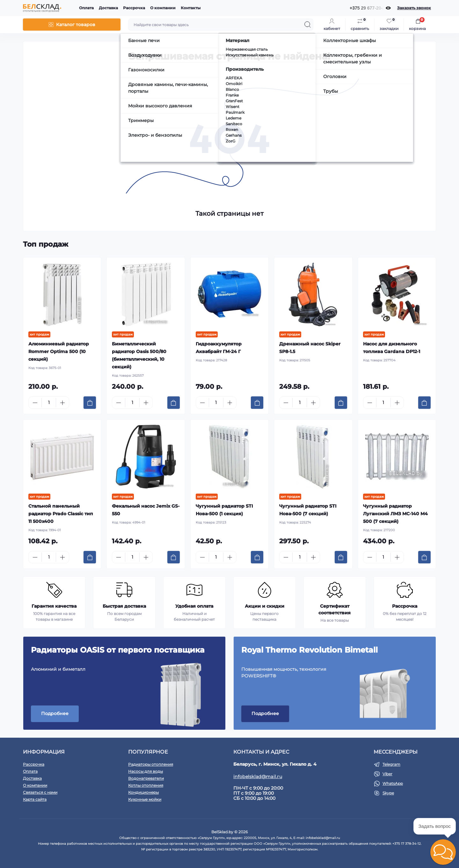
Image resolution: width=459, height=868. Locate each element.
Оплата (86, 8)
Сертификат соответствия (335, 609)
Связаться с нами (40, 792)
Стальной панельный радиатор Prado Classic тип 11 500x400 (61, 514)
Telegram (391, 764)
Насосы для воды (146, 771)
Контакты (191, 8)
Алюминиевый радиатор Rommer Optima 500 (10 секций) (59, 351)
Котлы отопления (146, 785)
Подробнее (55, 713)
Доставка (108, 8)
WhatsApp (393, 783)
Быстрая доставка (124, 606)
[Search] (308, 25)
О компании (163, 8)
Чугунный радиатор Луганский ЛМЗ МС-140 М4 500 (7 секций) (395, 514)
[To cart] (90, 403)
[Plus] (62, 403)
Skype (388, 793)
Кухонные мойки (145, 799)
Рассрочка (134, 8)
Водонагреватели (146, 778)
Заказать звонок (414, 8)
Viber (387, 774)
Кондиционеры (143, 792)
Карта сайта (35, 799)
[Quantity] (49, 403)
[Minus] (35, 403)
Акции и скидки (265, 606)
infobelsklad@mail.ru (258, 777)
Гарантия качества (54, 606)
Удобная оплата (194, 606)
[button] (443, 852)
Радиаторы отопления (151, 764)
